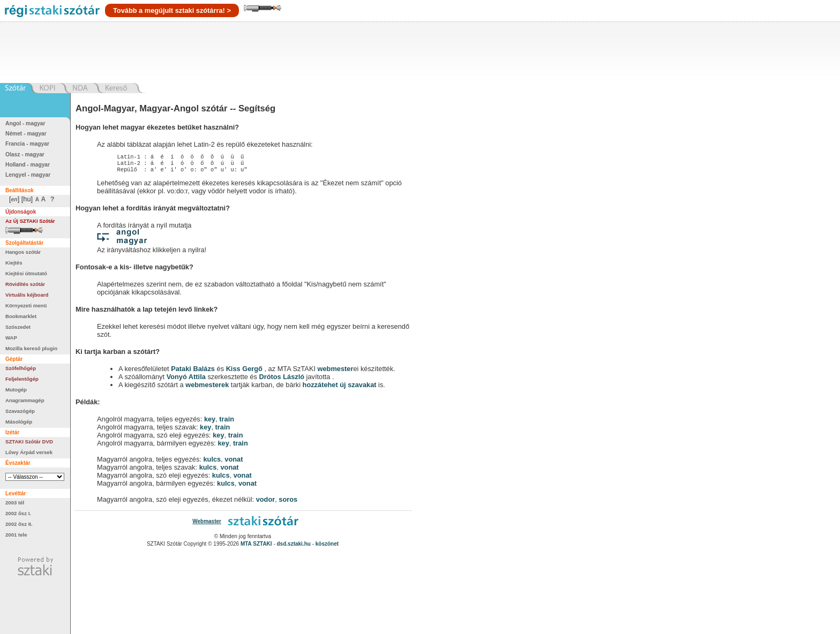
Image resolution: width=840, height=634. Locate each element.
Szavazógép (20, 411)
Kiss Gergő (245, 372)
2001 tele (16, 535)
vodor (266, 503)
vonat (234, 462)
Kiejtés (14, 263)
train (227, 422)
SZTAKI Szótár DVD (29, 441)
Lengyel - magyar (28, 175)
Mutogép (16, 390)
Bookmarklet (21, 316)
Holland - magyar (28, 165)
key (210, 422)
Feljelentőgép (22, 379)
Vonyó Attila (186, 380)
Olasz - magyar (25, 154)
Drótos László (282, 380)
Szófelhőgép (21, 368)
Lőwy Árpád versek (29, 452)
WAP (11, 338)
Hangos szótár (23, 252)
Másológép (19, 422)
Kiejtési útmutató (26, 273)
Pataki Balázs (194, 372)
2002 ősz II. (19, 524)
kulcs (212, 462)
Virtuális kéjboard (27, 295)
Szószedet (18, 327)
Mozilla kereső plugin (31, 348)
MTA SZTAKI (256, 547)
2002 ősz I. (18, 513)
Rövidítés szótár (25, 284)
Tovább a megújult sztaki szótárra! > (172, 10)
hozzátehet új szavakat (340, 388)
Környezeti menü (26, 305)
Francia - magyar (27, 144)
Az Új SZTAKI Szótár (30, 221)
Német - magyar (26, 134)
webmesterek (207, 388)
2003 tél (15, 503)
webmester (336, 372)
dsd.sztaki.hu (294, 547)
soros (288, 503)
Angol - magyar (25, 123)
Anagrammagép (25, 400)
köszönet (327, 547)
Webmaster (207, 524)
